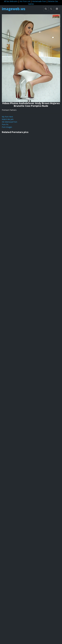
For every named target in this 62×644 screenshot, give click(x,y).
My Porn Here (7, 117)
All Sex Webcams (11, 1)
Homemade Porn (39, 1)
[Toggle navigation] (57, 9)
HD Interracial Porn (9, 122)
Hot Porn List (25, 1)
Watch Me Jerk (8, 119)
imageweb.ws (14, 9)
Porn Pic (5, 124)
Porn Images (7, 127)
